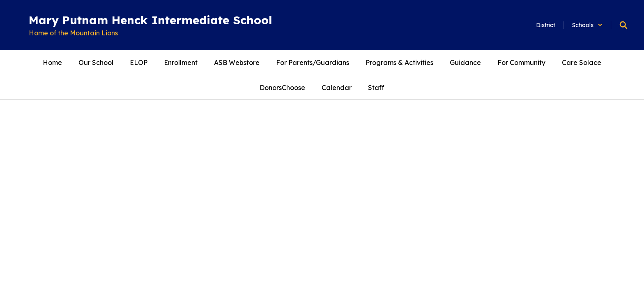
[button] (587, 25)
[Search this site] (623, 25)
